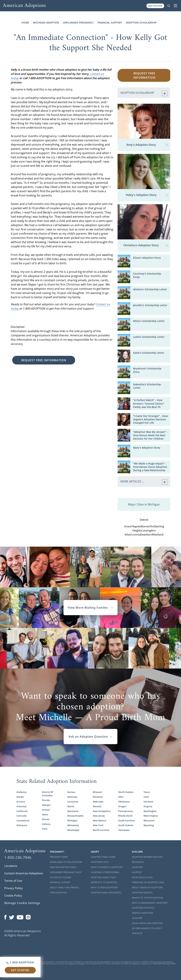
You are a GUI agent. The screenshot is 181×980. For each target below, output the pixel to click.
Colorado (22, 816)
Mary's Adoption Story (147, 448)
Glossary (137, 918)
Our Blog (137, 933)
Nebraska (98, 802)
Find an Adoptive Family (63, 867)
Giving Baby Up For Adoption (66, 862)
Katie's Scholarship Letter (149, 353)
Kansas (71, 792)
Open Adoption (58, 893)
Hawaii (46, 810)
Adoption (137, 867)
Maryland (73, 811)
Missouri (98, 792)
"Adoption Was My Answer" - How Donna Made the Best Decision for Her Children (150, 435)
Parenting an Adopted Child (148, 882)
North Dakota (126, 792)
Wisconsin (149, 820)
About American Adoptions (147, 888)
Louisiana (73, 802)
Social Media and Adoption (147, 923)
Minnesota (73, 825)
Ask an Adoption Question (90, 737)
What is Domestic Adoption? (107, 867)
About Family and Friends (64, 888)
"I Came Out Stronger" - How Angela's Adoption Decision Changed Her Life (150, 419)
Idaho (45, 814)
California (22, 811)
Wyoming (149, 825)
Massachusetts (75, 816)
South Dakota (126, 825)
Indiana (46, 824)
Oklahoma (124, 802)
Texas (147, 792)
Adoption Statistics (143, 908)
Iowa (45, 829)
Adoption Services (142, 893)
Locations (11, 866)
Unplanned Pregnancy (78, 23)
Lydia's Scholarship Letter (149, 337)
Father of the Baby (61, 877)
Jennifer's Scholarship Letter (150, 305)
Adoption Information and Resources (147, 860)
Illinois (46, 819)
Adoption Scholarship (141, 23)
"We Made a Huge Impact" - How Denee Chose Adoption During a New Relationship (150, 467)
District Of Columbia (48, 794)
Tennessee (124, 830)
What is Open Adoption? (104, 888)
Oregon (122, 806)
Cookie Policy (13, 896)
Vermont (148, 802)
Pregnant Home (59, 857)
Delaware (22, 825)
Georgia (46, 805)
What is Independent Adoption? (150, 903)
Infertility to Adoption (104, 882)
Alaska (20, 797)
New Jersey (99, 816)
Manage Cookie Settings (22, 903)
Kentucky (72, 797)
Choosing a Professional (105, 872)
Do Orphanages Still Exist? (147, 928)
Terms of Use (13, 881)
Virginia (148, 806)
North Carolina (101, 830)
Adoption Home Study (103, 877)
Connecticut (23, 820)
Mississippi (73, 830)
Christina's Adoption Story (146, 245)
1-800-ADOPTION (20, 962)
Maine (71, 806)
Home (25, 23)
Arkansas (22, 806)
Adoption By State (142, 877)
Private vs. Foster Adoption (147, 898)
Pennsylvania (126, 811)
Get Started (155, 6)
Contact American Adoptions (24, 873)
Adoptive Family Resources (106, 893)
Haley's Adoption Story (147, 195)
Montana (98, 797)
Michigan (72, 820)
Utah (146, 797)
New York (98, 825)
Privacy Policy (14, 888)
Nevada (97, 806)
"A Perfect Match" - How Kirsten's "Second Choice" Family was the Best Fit (149, 403)
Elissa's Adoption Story (147, 258)
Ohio (121, 797)
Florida (46, 800)
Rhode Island (125, 816)
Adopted (137, 872)
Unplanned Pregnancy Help (66, 872)
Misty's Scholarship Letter (149, 321)
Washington (150, 811)
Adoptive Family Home (103, 857)
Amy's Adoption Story (148, 145)
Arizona (21, 802)
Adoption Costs (100, 862)
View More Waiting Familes (90, 608)
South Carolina (126, 820)
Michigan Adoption (46, 23)
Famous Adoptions (143, 913)
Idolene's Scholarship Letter (150, 289)
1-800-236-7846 (18, 857)
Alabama (21, 792)
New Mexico (99, 820)
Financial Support (110, 23)
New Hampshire (102, 811)
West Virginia (151, 816)
